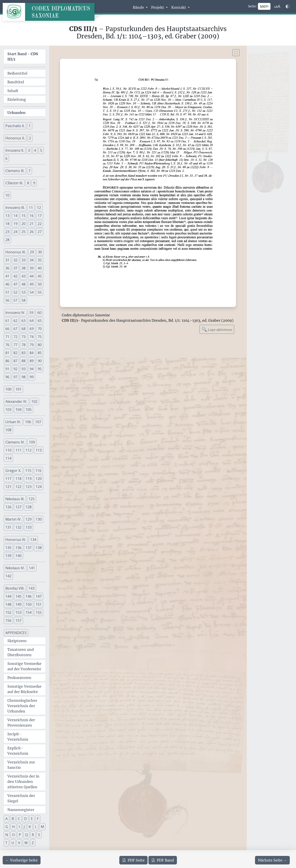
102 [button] (34, 401)
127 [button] (18, 507)
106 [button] (28, 422)
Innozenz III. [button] (15, 208)
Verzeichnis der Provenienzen (21, 723)
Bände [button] (139, 7)
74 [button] (32, 337)
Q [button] (26, 835)
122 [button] (18, 487)
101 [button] (18, 389)
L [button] (36, 827)
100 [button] (8, 389)
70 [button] (40, 329)
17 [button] (40, 216)
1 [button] (30, 126)
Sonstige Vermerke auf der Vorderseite (24, 666)
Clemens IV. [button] (15, 442)
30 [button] (40, 252)
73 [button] (24, 337)
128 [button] (29, 507)
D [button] (26, 819)
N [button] (7, 835)
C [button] (19, 819)
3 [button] (29, 150)
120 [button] (39, 479)
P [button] (20, 835)
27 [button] (40, 232)
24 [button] (15, 232)
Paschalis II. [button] (15, 126)
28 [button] (7, 240)
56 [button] (7, 300)
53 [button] (24, 292)
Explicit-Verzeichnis (18, 751)
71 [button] (7, 337)
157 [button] (18, 620)
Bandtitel (16, 82)
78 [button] (24, 345)
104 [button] (18, 410)
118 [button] (18, 479)
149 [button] (18, 604)
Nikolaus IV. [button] (15, 568)
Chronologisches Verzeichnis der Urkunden (22, 706)
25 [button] (24, 232)
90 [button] (40, 361)
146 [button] (29, 596)
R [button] (33, 835)
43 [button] (24, 276)
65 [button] (40, 321)
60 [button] (39, 313)
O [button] (13, 835)
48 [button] (24, 284)
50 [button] (40, 284)
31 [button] (7, 260)
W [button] (26, 843)
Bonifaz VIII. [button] (15, 588)
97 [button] (15, 377)
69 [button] (32, 329)
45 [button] (40, 276)
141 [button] (32, 568)
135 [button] (8, 548)
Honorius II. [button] (15, 138)
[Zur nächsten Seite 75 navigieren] (272, 860)
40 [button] (40, 268)
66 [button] (7, 329)
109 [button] (32, 442)
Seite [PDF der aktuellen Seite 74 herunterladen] (133, 860)
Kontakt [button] (179, 7)
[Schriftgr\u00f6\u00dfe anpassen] (277, 6)
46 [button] (7, 284)
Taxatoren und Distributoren (21, 652)
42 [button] (15, 276)
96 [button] (7, 377)
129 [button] (29, 519)
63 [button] (24, 321)
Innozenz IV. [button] (15, 313)
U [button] (13, 843)
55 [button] (40, 292)
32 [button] (15, 260)
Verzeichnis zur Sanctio (21, 765)
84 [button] (32, 353)
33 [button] (24, 260)
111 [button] (18, 450)
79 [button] (32, 345)
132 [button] (18, 527)
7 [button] (29, 171)
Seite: (253, 6)
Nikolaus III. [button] (15, 499)
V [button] (19, 843)
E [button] (32, 819)
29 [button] (32, 252)
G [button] (7, 827)
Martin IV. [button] (13, 519)
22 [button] (40, 224)
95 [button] (40, 369)
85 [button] (40, 353)
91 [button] (7, 369)
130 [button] (39, 519)
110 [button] (8, 450)
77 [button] (15, 345)
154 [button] (29, 612)
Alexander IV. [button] (16, 401)
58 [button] (24, 300)
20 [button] (24, 224)
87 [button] (15, 361)
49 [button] (32, 284)
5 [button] (41, 150)
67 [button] (15, 329)
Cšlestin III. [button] (14, 183)
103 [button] (8, 410)
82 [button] (15, 353)
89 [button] (32, 361)
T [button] (6, 843)
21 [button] (32, 224)
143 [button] (31, 588)
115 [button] (28, 471)
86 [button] (7, 361)
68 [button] (24, 329)
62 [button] (15, 321)
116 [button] (38, 471)
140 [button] (18, 556)
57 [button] (15, 300)
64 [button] (32, 321)
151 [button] (39, 604)
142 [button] (8, 576)
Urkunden (16, 113)
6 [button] (6, 158)
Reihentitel (17, 73)
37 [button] (15, 268)
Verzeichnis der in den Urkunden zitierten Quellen (23, 782)
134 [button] (33, 540)
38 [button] (24, 268)
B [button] (13, 819)
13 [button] (7, 216)
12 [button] (39, 208)
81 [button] (7, 353)
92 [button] (15, 369)
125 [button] (31, 499)
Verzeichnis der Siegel (21, 798)
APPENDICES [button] (16, 633)
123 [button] (29, 487)
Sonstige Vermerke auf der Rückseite (24, 689)
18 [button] (7, 224)
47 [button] (15, 284)
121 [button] (8, 487)
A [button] (6, 819)
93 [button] (24, 369)
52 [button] (15, 292)
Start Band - (23, 57)
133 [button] (29, 527)
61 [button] (7, 321)
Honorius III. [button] (16, 252)
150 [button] (29, 604)
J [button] (24, 827)
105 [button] (29, 410)
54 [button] (32, 292)
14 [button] (15, 216)
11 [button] (31, 208)
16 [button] (32, 216)
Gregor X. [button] (13, 471)
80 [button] (40, 345)
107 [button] (38, 422)
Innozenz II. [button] (15, 150)
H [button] (13, 827)
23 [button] (7, 232)
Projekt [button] (158, 7)
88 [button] (24, 361)
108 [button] (8, 430)
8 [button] (28, 183)
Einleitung (17, 99)
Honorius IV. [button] (16, 540)
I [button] (19, 827)
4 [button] (35, 150)
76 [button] (7, 345)
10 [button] (7, 195)
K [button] (30, 827)
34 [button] (32, 260)
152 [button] (8, 612)
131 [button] (8, 527)
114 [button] (8, 458)
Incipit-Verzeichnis (18, 737)
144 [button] (8, 596)
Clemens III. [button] (15, 171)
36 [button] (7, 268)
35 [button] (40, 260)
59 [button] (31, 313)
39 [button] (32, 268)
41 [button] (7, 276)
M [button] (42, 827)
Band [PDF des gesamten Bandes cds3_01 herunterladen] (163, 860)
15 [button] (24, 216)
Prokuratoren (19, 678)
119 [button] (29, 479)
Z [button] (33, 843)
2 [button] (30, 138)
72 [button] (15, 337)
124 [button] (39, 487)
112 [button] (29, 450)
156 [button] (8, 620)
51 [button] (7, 292)
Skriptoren (17, 641)
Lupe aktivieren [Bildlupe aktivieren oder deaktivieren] (217, 329)
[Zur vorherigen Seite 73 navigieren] (22, 860)
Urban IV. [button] (13, 422)
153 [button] (18, 612)
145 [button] (18, 596)
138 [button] (39, 548)
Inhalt (13, 91)
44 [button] (32, 276)
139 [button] (8, 556)
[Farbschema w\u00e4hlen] (287, 6)
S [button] (39, 835)
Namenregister (21, 810)
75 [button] (40, 337)
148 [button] (8, 604)
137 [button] (29, 548)
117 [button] (8, 479)
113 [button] (39, 450)
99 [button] (32, 377)
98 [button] (24, 377)
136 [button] (18, 548)
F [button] (38, 819)
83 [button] (24, 353)
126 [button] (8, 507)
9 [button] (34, 183)
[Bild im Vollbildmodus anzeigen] (236, 53)
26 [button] (32, 232)
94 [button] (32, 369)
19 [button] (15, 224)
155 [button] (39, 612)
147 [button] (39, 596)
